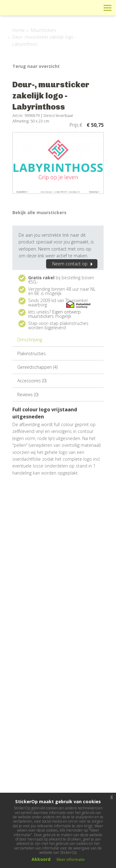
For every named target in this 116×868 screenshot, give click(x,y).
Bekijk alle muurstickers (39, 212)
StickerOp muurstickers (27, 12)
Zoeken (94, 8)
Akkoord (41, 859)
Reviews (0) (28, 395)
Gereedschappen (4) (37, 367)
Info (66, 8)
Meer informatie (71, 860)
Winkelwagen (80, 8)
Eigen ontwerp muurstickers (54, 314)
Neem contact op (73, 264)
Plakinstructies (32, 353)
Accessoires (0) (32, 381)
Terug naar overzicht (36, 66)
